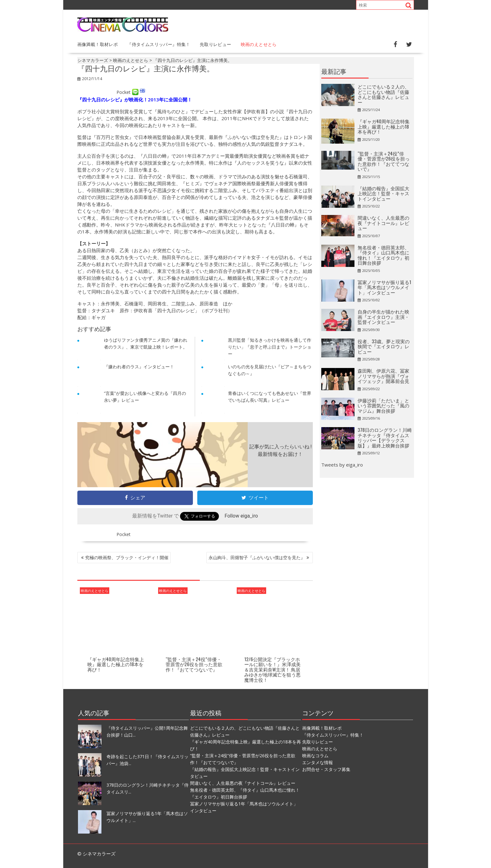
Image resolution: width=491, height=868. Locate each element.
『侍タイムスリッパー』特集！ (159, 44)
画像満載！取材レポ (98, 44)
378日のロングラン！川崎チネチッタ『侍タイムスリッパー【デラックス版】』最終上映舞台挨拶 (385, 437)
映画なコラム (315, 756)
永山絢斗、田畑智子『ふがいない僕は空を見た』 (257, 557)
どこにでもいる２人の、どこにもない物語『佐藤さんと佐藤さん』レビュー (383, 94)
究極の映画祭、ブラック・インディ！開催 (127, 557)
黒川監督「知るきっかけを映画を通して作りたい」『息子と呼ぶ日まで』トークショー (270, 347)
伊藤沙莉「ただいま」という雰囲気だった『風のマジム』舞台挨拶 (383, 405)
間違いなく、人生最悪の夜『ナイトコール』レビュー (383, 223)
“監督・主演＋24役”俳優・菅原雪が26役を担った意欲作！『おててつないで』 (194, 664)
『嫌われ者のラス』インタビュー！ (139, 367)
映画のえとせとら (259, 44)
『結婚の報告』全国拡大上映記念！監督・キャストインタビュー (383, 193)
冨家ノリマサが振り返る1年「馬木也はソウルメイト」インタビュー (384, 287)
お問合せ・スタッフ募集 (326, 769)
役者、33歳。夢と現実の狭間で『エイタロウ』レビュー (384, 346)
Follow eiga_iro (241, 516)
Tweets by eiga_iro (342, 465)
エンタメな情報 (318, 762)
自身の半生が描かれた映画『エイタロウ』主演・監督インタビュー (383, 317)
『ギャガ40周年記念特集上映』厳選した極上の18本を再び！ (116, 664)
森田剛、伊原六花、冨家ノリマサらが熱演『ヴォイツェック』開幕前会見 (383, 376)
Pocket (124, 92)
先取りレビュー (216, 44)
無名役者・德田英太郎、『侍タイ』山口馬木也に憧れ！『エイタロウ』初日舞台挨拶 (383, 255)
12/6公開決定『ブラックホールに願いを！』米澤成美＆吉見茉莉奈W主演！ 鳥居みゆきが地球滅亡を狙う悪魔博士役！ (272, 669)
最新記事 (334, 71)
